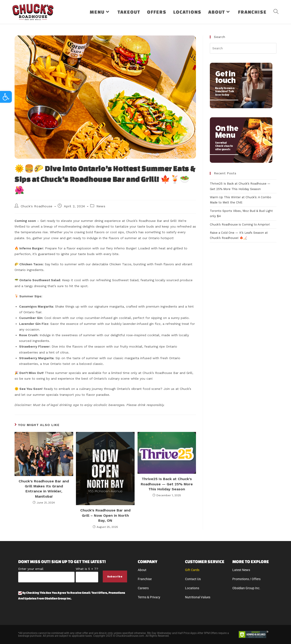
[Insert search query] (243, 48)
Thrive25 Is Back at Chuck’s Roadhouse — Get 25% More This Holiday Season (167, 484)
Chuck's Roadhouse (37, 206)
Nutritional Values (198, 597)
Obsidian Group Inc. (246, 588)
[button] (6, 97)
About (142, 570)
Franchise (145, 579)
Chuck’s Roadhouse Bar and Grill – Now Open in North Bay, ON (105, 515)
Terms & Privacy (149, 597)
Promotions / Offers (246, 579)
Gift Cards (192, 570)
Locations (192, 588)
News (101, 206)
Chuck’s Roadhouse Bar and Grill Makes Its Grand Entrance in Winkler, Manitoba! (44, 489)
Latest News (241, 570)
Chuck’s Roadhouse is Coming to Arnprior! (240, 224)
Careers (143, 588)
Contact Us (193, 579)
